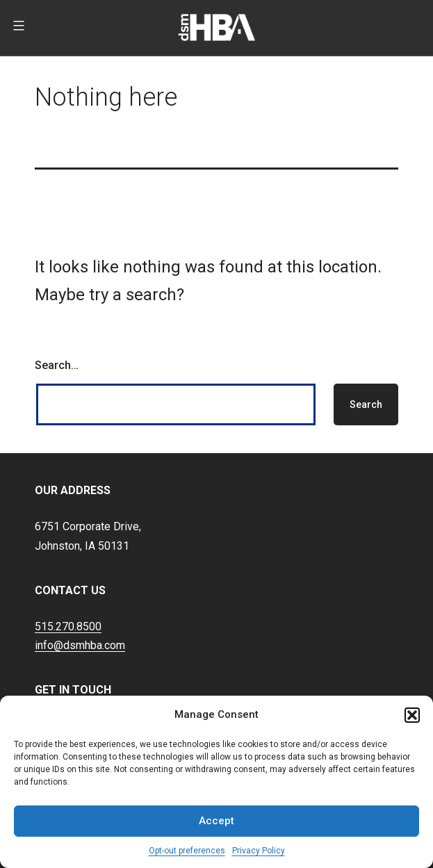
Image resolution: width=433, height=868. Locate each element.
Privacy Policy (259, 851)
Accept (217, 821)
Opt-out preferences (187, 851)
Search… (57, 365)
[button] (412, 715)
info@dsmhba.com (80, 645)
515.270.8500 (68, 627)
